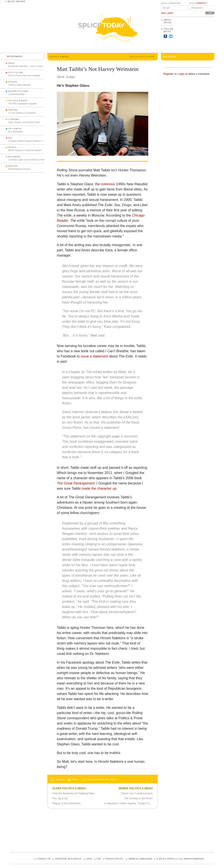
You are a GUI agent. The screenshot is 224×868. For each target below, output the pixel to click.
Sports (13, 82)
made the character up (99, 488)
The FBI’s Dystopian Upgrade (22, 104)
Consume (14, 119)
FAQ (99, 859)
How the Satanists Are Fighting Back (73, 793)
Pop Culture (16, 73)
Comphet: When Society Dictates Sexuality (29, 141)
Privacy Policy (114, 859)
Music (12, 63)
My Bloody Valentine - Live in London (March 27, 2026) (35, 66)
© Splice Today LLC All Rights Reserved (180, 859)
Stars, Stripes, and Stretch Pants (24, 122)
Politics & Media (18, 101)
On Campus (15, 129)
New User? (167, 13)
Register (169, 74)
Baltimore (14, 157)
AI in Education (16, 132)
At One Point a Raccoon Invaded (24, 76)
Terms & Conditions (140, 859)
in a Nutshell (22, 113)
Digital (12, 147)
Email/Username (171, 3)
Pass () (198, 3)
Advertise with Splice (68, 859)
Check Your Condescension (137, 793)
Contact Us (44, 859)
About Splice (167, 21)
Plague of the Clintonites (66, 803)
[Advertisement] (195, 35)
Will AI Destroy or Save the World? (25, 150)
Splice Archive (16, 2)
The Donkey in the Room (138, 798)
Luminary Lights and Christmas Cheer (26, 160)
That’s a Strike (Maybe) (19, 85)
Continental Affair (16, 94)
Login (181, 74)
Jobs (89, 859)
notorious (108, 184)
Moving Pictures (18, 91)
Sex (10, 138)
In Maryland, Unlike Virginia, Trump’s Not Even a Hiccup (137, 803)
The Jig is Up (60, 798)
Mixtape (13, 166)
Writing (13, 110)
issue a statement (94, 356)
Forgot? (201, 3)
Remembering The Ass (19, 169)
